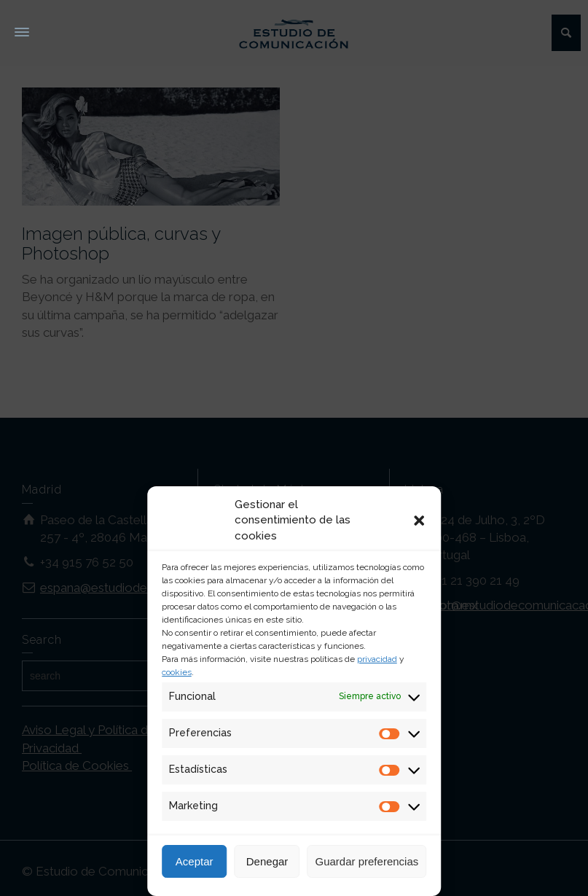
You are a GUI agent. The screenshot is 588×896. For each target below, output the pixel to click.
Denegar (267, 861)
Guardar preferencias (367, 861)
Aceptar (195, 861)
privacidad (377, 659)
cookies (177, 672)
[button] (419, 521)
